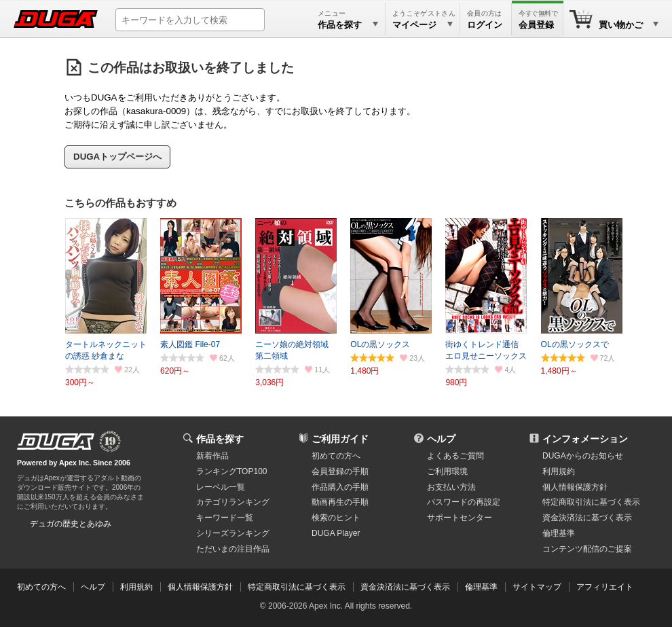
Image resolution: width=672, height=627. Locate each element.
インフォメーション (585, 439)
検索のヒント (336, 518)
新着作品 (212, 456)
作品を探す (220, 439)
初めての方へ (336, 456)
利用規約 (559, 471)
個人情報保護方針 (575, 487)
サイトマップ (537, 587)
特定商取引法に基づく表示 (297, 587)
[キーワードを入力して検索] (190, 20)
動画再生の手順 (340, 502)
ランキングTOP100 (231, 471)
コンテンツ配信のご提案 (587, 549)
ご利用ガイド (340, 439)
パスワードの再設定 (464, 502)
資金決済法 (587, 518)
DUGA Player (336, 533)
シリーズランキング (233, 533)
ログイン (485, 25)
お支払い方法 (451, 487)
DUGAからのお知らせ (583, 456)
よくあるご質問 (455, 456)
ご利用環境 (447, 471)
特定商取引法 (591, 502)
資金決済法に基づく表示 (405, 587)
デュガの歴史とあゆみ (71, 524)
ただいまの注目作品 (233, 549)
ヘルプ (441, 439)
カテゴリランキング (233, 502)
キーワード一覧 (225, 518)
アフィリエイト (605, 587)
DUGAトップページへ (117, 157)
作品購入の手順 (340, 487)
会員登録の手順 (340, 471)
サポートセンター (460, 518)
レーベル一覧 (221, 487)
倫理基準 (559, 533)
